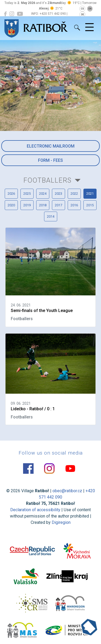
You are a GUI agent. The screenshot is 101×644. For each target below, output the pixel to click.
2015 (90, 205)
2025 (27, 194)
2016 (74, 205)
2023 (59, 194)
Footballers (47, 180)
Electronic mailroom (51, 146)
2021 (90, 194)
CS (82, 9)
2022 (74, 194)
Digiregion (61, 522)
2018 (43, 205)
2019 (27, 205)
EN (90, 9)
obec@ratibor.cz (67, 491)
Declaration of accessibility (35, 510)
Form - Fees (50, 160)
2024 (43, 194)
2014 (51, 216)
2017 (59, 205)
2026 (11, 194)
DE (83, 14)
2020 (11, 205)
